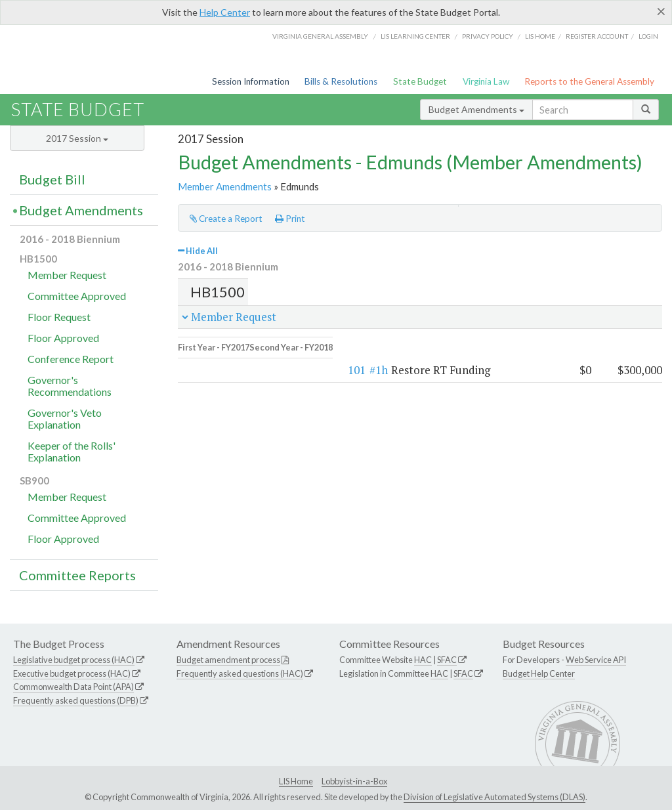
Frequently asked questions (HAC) (240, 673)
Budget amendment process (228, 660)
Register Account (597, 36)
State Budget (420, 81)
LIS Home (296, 781)
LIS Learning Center (415, 36)
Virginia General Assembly (320, 36)
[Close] (661, 11)
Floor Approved (63, 338)
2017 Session (77, 138)
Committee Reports (77, 575)
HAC (423, 660)
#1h (236, 361)
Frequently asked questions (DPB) (76, 700)
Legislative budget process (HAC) (74, 660)
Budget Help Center (539, 673)
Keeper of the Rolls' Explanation (72, 451)
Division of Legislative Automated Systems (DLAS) (494, 797)
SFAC (447, 660)
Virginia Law (486, 81)
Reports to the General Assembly (589, 81)
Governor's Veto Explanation (65, 418)
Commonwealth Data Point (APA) (73, 687)
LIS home (540, 36)
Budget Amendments (476, 109)
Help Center (225, 12)
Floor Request (59, 317)
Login (648, 36)
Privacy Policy (488, 36)
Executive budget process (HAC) (72, 673)
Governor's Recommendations (70, 386)
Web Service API (596, 660)
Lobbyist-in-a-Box (354, 781)
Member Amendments (225, 186)
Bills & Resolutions (341, 81)
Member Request (67, 275)
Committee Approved (77, 296)
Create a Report (226, 219)
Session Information (251, 81)
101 (214, 361)
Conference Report (71, 359)
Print (290, 219)
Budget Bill (52, 179)
